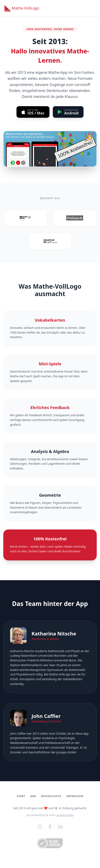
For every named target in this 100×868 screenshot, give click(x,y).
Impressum (75, 796)
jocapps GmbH (66, 752)
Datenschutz (51, 796)
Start (21, 796)
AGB (33, 796)
